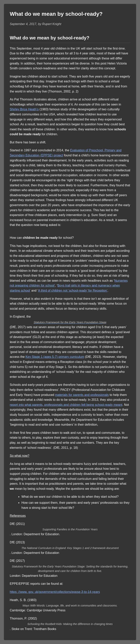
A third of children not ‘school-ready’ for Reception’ (73, 291)
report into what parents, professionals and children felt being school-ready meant (66, 405)
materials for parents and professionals (82, 395)
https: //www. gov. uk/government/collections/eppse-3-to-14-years (55, 592)
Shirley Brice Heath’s (24, 109)
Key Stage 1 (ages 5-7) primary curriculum (55, 357)
